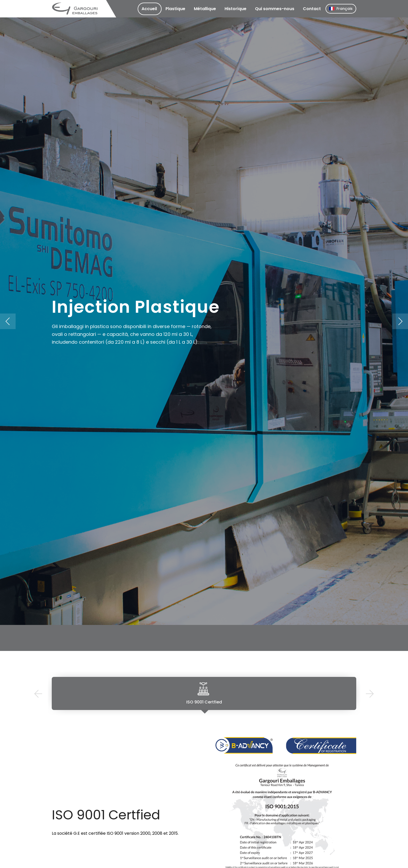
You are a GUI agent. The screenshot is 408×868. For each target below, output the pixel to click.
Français (341, 9)
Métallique (205, 9)
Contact (312, 9)
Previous (38, 694)
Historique (235, 9)
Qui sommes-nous (275, 9)
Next (370, 694)
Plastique (175, 9)
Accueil (149, 9)
